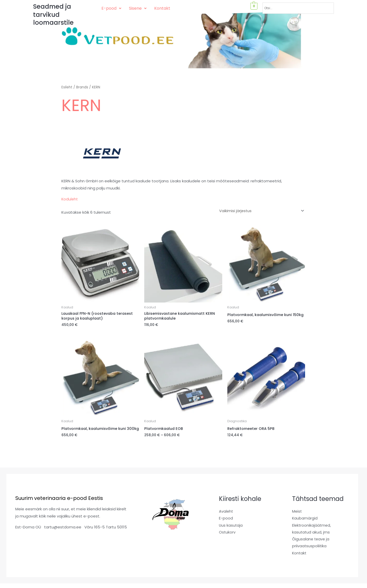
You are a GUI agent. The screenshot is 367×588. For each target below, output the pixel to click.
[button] (111, 8)
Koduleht (70, 199)
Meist (297, 517)
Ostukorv (227, 538)
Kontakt (162, 8)
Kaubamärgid (305, 524)
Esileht (67, 87)
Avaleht (226, 517)
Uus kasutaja (231, 531)
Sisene (138, 8)
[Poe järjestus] (260, 211)
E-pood (111, 8)
